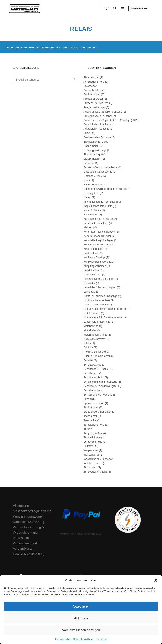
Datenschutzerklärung (84, 639)
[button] (156, 580)
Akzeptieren (81, 606)
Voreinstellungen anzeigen (81, 630)
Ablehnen (81, 618)
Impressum (102, 639)
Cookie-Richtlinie (63, 639)
